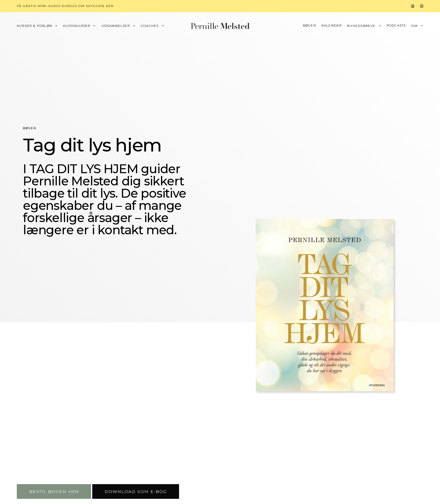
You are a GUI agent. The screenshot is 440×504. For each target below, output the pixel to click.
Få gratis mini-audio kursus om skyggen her (65, 6)
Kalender (332, 26)
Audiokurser (77, 26)
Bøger (309, 26)
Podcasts (396, 26)
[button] (54, 491)
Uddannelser (116, 26)
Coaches (150, 26)
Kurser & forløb (34, 26)
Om (414, 26)
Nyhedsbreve (361, 26)
